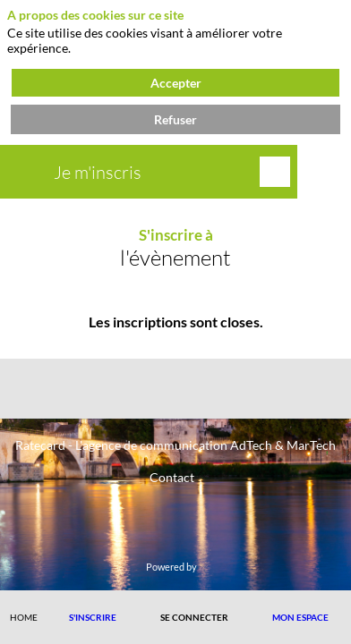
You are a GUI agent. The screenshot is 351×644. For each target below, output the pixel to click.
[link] (24, 617)
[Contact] (172, 476)
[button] (93, 617)
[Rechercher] (275, 172)
